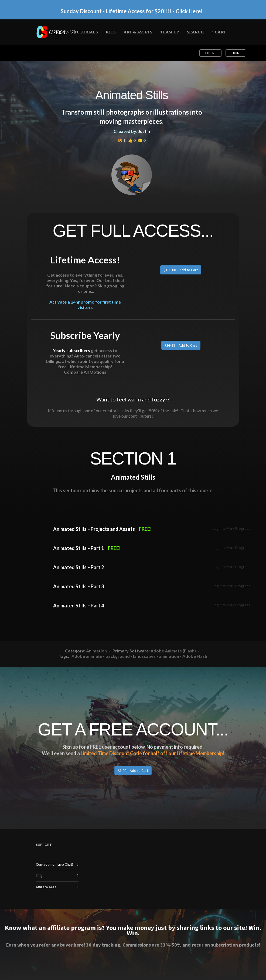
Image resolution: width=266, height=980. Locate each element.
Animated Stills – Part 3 (79, 586)
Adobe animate (87, 656)
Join (236, 53)
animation (169, 656)
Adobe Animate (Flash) (173, 651)
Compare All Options (85, 372)
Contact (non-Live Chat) (54, 864)
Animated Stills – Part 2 (79, 567)
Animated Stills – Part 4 (79, 606)
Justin (144, 131)
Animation (96, 651)
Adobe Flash (195, 656)
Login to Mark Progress (232, 528)
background (118, 656)
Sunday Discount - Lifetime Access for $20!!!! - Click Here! (132, 11)
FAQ (39, 876)
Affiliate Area (46, 887)
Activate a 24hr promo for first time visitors (85, 305)
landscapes (144, 656)
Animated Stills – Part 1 (79, 548)
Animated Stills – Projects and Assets (94, 529)
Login (210, 53)
